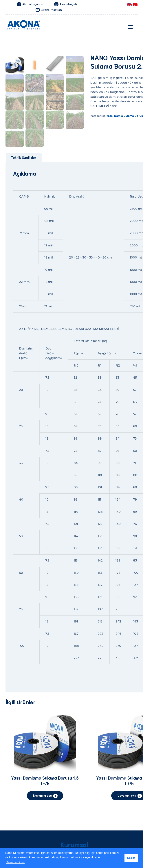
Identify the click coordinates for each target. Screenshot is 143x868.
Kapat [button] (131, 858)
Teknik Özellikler (24, 221)
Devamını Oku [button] (15, 862)
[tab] (24, 221)
